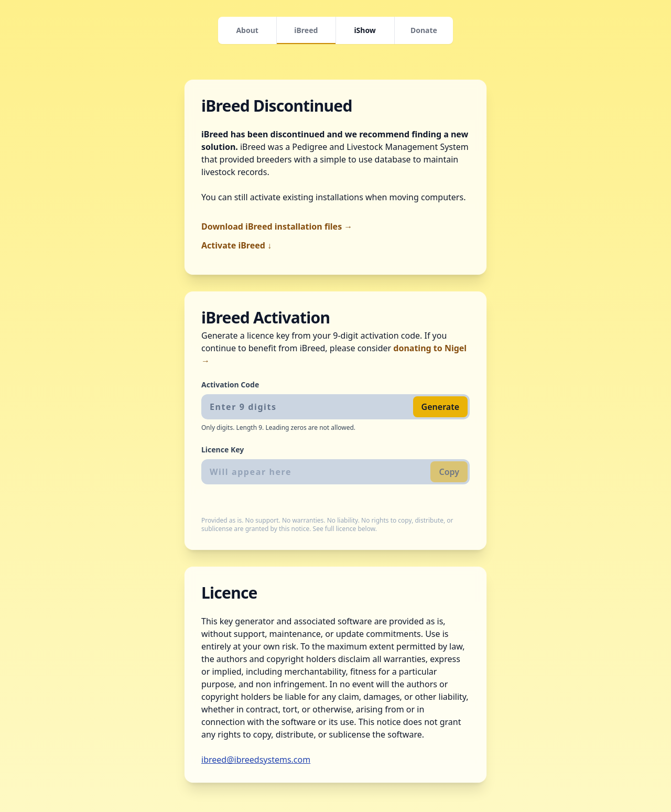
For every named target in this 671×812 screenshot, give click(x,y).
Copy (449, 472)
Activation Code (230, 385)
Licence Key (223, 450)
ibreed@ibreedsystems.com (256, 760)
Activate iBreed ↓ (236, 245)
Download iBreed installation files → (277, 226)
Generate (440, 407)
